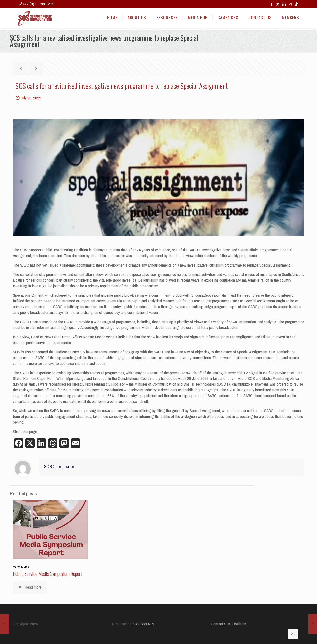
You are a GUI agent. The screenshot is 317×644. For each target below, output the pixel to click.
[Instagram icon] (290, 4)
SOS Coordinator (59, 467)
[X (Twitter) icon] (278, 4)
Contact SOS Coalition (229, 624)
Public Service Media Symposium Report (48, 574)
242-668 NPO (145, 624)
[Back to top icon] (293, 634)
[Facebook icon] (272, 4)
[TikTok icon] (296, 4)
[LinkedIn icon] (284, 4)
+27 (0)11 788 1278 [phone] (38, 4)
